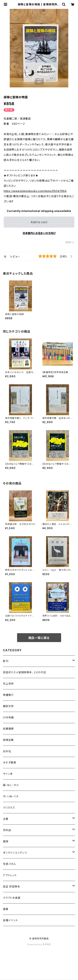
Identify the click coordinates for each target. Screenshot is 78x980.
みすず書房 (10, 762)
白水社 (7, 751)
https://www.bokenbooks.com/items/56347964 (35, 191)
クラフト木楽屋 (12, 898)
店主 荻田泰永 (12, 886)
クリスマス (9, 808)
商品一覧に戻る (39, 638)
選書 (6, 909)
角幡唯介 (8, 695)
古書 (6, 819)
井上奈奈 (8, 684)
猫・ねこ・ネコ (11, 785)
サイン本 (8, 774)
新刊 (6, 661)
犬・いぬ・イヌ (11, 796)
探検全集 (8, 740)
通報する (70, 242)
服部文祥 (8, 706)
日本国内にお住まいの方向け (39, 233)
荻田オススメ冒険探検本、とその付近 (25, 672)
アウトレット (10, 875)
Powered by (39, 944)
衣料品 (7, 830)
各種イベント (10, 920)
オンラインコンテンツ (15, 853)
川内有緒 (8, 717)
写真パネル (9, 864)
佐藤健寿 (8, 729)
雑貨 (6, 841)
